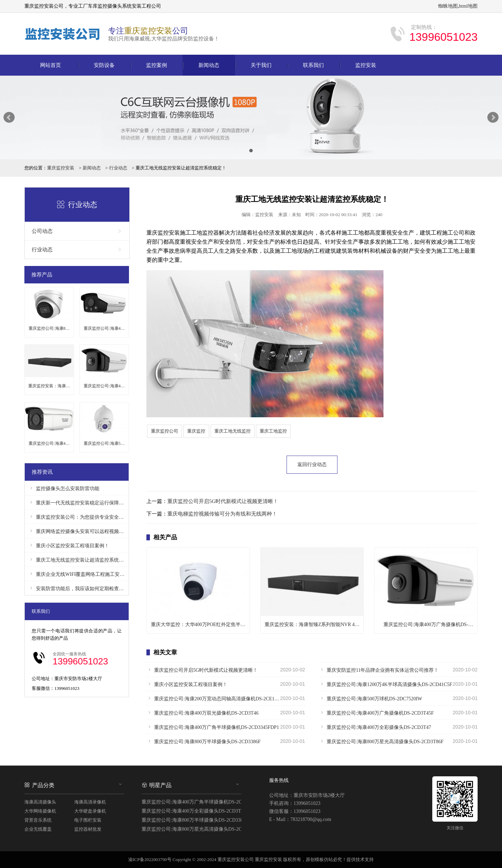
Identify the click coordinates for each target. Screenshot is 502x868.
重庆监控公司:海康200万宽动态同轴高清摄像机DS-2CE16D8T (226, 698)
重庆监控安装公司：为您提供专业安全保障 (77, 517)
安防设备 (104, 65)
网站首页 (51, 65)
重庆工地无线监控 (233, 431)
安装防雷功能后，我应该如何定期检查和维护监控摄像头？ (77, 588)
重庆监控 (196, 431)
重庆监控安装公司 (236, 859)
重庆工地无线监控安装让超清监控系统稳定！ (77, 560)
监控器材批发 (88, 829)
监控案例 (157, 65)
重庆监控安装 (61, 168)
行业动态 (118, 168)
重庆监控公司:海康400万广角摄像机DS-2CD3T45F (398, 713)
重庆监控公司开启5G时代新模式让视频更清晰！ (223, 501)
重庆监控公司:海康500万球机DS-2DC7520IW (398, 698)
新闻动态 (209, 65)
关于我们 (261, 65)
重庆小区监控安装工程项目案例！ (226, 684)
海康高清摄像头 (40, 802)
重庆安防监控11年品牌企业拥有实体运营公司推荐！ (398, 670)
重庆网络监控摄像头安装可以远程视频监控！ (77, 531)
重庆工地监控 (273, 431)
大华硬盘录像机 (90, 811)
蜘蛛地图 (448, 6)
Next (493, 117)
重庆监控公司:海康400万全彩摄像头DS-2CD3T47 (398, 727)
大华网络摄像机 (40, 811)
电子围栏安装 (88, 820)
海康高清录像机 (90, 802)
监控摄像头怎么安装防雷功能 (64, 488)
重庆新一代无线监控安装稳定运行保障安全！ (77, 502)
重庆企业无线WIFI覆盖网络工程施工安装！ (77, 574)
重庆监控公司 (165, 431)
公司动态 (77, 231)
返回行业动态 (312, 465)
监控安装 (366, 65)
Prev (9, 117)
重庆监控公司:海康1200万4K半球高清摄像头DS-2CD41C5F (398, 684)
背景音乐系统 (38, 820)
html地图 (468, 6)
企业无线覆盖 (38, 829)
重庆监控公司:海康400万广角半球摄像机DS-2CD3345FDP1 (226, 727)
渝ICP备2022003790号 (150, 859)
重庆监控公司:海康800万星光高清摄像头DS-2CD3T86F (398, 741)
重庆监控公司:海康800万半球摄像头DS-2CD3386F (226, 741)
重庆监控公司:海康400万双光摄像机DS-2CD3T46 (226, 713)
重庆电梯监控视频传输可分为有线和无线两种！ (222, 514)
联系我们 (313, 65)
